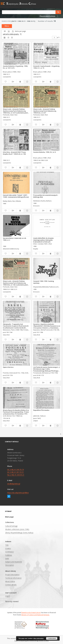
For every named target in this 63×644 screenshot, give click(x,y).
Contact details (11, 585)
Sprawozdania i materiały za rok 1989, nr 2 (15, 239)
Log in (8, 596)
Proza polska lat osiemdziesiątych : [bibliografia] (46, 196)
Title (7, 545)
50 (9, 31)
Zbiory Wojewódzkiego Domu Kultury (19, 533)
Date (7, 558)
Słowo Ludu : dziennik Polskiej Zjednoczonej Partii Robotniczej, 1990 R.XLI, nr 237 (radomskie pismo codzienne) (16, 111)
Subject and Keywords (14, 562)
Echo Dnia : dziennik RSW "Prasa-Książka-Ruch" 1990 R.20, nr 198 (15, 153)
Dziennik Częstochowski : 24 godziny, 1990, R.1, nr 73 (47, 67)
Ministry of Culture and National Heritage (35, 615)
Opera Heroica (8, 367)
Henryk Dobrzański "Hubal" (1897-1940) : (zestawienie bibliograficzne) (16, 196)
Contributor (10, 552)
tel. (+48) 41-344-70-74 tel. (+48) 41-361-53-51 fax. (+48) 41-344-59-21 (16, 472)
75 (13, 31)
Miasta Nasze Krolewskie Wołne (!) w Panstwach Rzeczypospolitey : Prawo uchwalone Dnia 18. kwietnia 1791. (16, 412)
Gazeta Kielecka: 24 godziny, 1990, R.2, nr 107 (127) (15, 67)
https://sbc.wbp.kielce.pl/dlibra (18, 493)
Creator (8, 548)
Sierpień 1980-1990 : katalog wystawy (44, 282)
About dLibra (10, 581)
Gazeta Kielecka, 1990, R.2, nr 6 (45, 152)
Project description (12, 575)
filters (7, 26)
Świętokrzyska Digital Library (31, 613)
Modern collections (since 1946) (17, 529)
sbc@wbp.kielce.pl (14, 484)
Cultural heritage (11, 526)
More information (39, 638)
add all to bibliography (12, 34)
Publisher (9, 555)
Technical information (13, 578)
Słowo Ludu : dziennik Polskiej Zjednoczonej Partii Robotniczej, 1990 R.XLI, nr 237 (45, 111)
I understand (52, 638)
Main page (9, 517)
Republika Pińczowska (41, 410)
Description (10, 565)
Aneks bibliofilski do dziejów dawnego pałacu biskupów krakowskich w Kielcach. (43, 240)
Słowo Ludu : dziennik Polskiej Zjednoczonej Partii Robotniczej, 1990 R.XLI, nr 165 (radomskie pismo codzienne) (16, 283)
